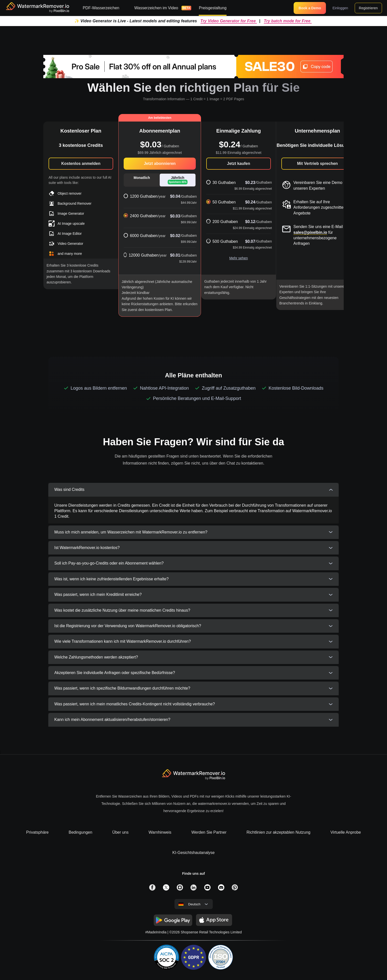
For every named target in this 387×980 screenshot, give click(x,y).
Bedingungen (80, 832)
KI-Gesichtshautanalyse (194, 853)
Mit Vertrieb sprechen (318, 164)
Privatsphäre (37, 832)
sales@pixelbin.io (310, 232)
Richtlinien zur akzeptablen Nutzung (278, 832)
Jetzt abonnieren (160, 164)
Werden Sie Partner (209, 832)
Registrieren (368, 8)
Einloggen (340, 8)
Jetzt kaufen (239, 164)
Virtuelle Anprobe (346, 832)
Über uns (121, 832)
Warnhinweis (160, 832)
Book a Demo (310, 8)
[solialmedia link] (152, 888)
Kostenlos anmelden (81, 164)
